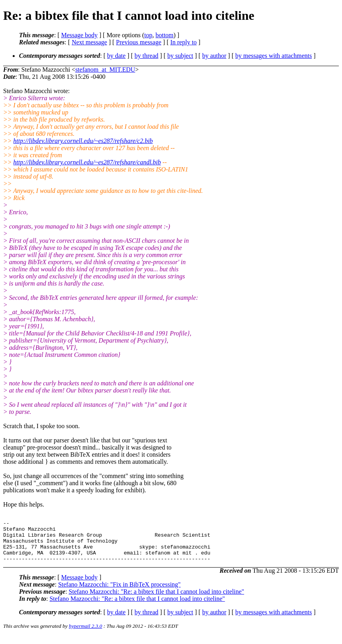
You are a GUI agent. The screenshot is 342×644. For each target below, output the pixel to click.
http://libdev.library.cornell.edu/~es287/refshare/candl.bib (87, 162)
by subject (180, 56)
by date (116, 56)
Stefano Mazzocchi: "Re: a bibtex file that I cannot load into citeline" (156, 600)
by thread (147, 56)
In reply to (184, 42)
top (148, 35)
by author (214, 56)
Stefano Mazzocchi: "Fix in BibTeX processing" (119, 593)
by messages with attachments (274, 56)
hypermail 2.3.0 (86, 634)
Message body (79, 35)
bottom (164, 35)
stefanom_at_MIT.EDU (105, 70)
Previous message (139, 42)
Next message (89, 42)
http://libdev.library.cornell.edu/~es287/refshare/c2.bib (83, 141)
